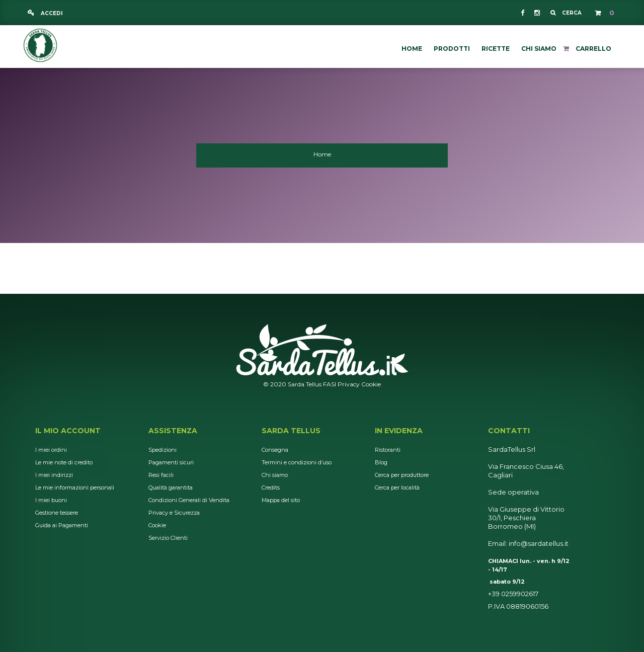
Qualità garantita (171, 487)
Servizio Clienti (168, 538)
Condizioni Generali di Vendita (189, 500)
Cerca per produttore (402, 475)
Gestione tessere (57, 513)
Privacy (349, 384)
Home (322, 154)
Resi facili (161, 475)
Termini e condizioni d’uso (297, 462)
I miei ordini (51, 450)
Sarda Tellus (291, 431)
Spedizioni (163, 450)
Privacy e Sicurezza (174, 513)
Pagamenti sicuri (171, 462)
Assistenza (173, 431)
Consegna (275, 450)
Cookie (371, 384)
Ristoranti (388, 450)
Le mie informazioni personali (75, 487)
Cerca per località (397, 487)
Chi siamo (275, 475)
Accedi (51, 13)
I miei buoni (51, 500)
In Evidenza (399, 431)
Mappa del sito (281, 500)
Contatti (509, 431)
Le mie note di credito (64, 462)
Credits (271, 487)
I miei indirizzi (54, 475)
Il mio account (68, 431)
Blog (381, 462)
